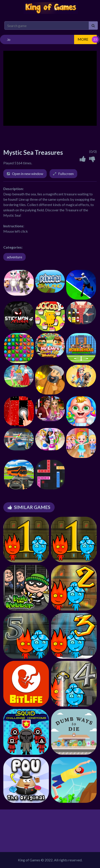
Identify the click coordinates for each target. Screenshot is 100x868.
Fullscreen (66, 174)
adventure (14, 257)
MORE (83, 39)
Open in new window (28, 174)
